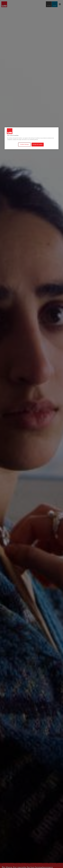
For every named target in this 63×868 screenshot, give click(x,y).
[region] (32, 138)
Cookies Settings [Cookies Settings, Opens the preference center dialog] (24, 144)
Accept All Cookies (38, 144)
